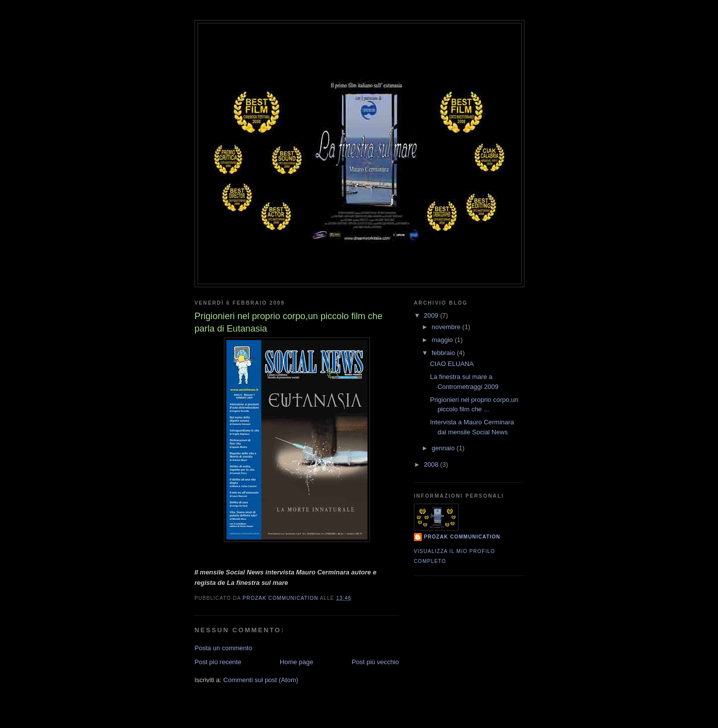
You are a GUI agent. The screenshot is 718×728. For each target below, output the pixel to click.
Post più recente (218, 662)
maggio (443, 340)
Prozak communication (462, 537)
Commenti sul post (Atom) (261, 680)
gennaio (444, 448)
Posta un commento (223, 648)
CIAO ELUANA (451, 364)
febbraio (445, 353)
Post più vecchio (375, 662)
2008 (432, 464)
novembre (447, 327)
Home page (296, 662)
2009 (432, 315)
